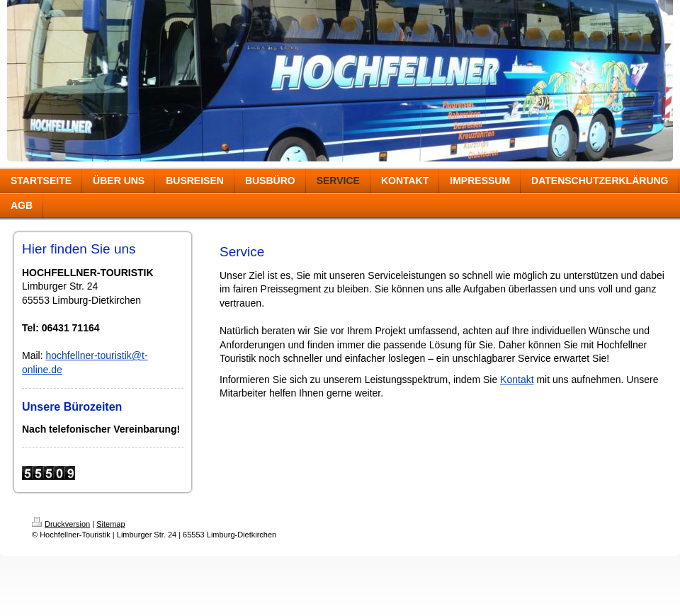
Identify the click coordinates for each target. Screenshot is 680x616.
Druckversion (61, 524)
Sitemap (110, 524)
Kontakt (517, 380)
